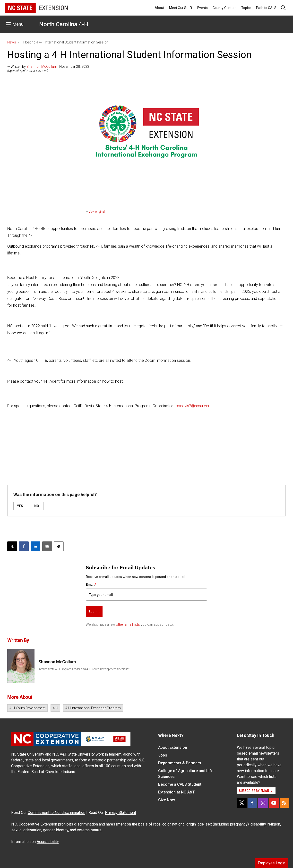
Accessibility (48, 842)
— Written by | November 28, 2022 (48, 67)
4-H (55, 708)
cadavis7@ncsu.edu (193, 406)
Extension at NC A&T (177, 792)
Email (91, 584)
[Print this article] (59, 546)
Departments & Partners (180, 763)
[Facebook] (252, 803)
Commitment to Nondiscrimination (56, 813)
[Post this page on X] (12, 546)
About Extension (173, 747)
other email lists (128, 624)
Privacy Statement (121, 813)
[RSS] (284, 803)
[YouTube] (274, 803)
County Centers (224, 8)
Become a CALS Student (180, 784)
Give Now (167, 800)
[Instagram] (263, 803)
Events (203, 8)
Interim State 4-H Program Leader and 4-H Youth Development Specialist (84, 669)
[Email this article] (47, 546)
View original (97, 212)
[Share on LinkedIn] (35, 546)
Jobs (163, 755)
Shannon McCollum (42, 67)
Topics (246, 8)
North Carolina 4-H (64, 24)
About (159, 8)
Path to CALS (266, 8)
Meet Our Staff (181, 8)
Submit (94, 612)
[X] (242, 803)
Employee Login (271, 863)
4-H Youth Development (27, 708)
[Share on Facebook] (24, 546)
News (12, 42)
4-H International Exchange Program (93, 708)
